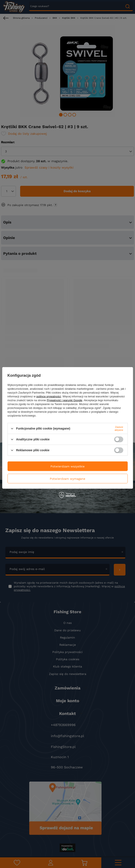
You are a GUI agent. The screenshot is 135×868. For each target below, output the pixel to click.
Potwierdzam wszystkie (67, 466)
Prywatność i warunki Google (65, 400)
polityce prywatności (49, 396)
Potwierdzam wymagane (67, 478)
